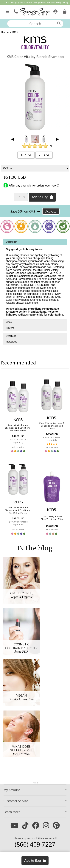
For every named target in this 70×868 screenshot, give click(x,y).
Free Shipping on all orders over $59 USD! (27, 3)
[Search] (59, 23)
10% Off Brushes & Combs (41, 7)
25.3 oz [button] (44, 155)
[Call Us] (15, 11)
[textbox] (35, 24)
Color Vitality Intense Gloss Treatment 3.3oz (52, 518)
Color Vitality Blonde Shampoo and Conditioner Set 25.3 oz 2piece (18, 510)
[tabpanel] (35, 279)
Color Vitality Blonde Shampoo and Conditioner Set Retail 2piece (18, 428)
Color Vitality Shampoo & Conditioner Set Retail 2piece (52, 426)
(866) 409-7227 (35, 844)
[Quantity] (21, 197)
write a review (18, 447)
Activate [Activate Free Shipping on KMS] (51, 211)
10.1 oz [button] (26, 155)
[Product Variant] (35, 168)
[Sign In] (55, 11)
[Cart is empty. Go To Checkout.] (64, 11)
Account (12, 790)
